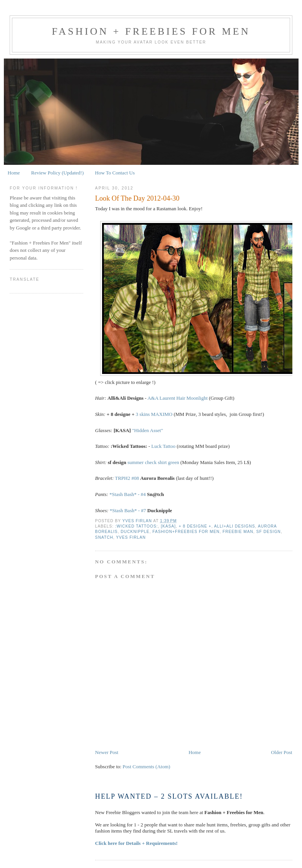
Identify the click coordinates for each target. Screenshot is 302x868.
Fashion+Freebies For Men (186, 532)
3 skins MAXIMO (154, 414)
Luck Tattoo (164, 446)
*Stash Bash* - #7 (128, 510)
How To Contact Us (115, 173)
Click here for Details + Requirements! (136, 843)
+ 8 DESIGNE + (195, 526)
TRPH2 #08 (127, 478)
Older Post (281, 752)
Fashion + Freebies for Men (151, 31)
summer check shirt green (153, 462)
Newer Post (107, 752)
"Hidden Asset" (148, 430)
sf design (268, 532)
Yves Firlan (131, 537)
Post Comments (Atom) (146, 767)
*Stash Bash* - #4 (128, 494)
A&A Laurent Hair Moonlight (178, 398)
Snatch (104, 537)
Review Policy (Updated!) (57, 173)
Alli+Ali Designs (235, 526)
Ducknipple (135, 532)
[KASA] (169, 526)
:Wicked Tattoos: (137, 526)
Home (14, 173)
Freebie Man (238, 532)
